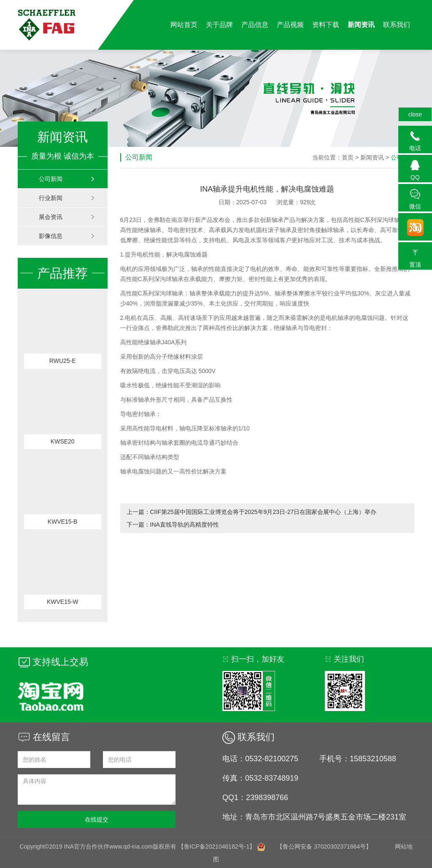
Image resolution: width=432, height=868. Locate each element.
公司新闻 (67, 179)
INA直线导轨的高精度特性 (185, 525)
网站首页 (184, 25)
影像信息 (67, 236)
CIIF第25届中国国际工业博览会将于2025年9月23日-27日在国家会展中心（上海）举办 (263, 512)
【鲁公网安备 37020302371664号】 (324, 846)
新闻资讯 (361, 25)
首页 (348, 157)
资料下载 (326, 25)
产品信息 (255, 25)
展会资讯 (67, 217)
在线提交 (97, 819)
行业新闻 (67, 198)
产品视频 (290, 25)
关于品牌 (219, 25)
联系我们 (397, 25)
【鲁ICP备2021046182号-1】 (217, 846)
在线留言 (44, 737)
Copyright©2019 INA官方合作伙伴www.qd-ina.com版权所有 (99, 846)
